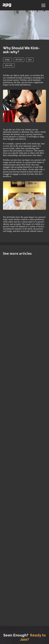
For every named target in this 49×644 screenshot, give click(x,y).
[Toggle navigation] (43, 5)
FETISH (19, 60)
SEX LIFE (9, 65)
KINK (7, 60)
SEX (30, 60)
